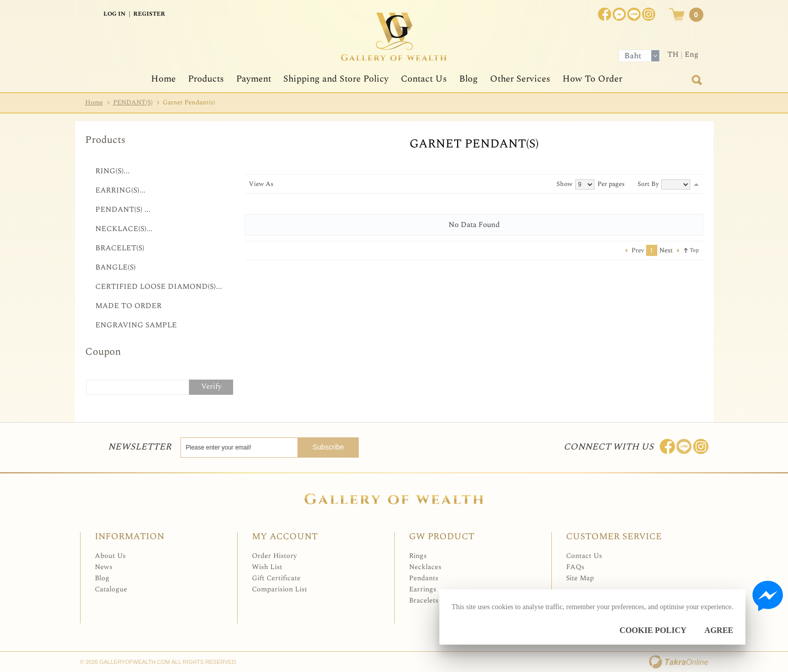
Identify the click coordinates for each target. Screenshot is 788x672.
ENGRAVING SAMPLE (136, 325)
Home (163, 79)
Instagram (649, 14)
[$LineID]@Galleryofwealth (634, 14)
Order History (274, 556)
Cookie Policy (653, 630)
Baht (633, 56)
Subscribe (337, 447)
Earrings (423, 589)
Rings (418, 556)
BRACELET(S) (120, 248)
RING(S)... (112, 171)
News (104, 567)
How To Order (592, 79)
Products (206, 79)
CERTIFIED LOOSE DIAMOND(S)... (159, 287)
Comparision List (279, 589)
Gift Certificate (276, 578)
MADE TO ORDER (128, 306)
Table (302, 184)
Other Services (520, 79)
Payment (254, 79)
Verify (211, 386)
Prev (638, 250)
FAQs (575, 567)
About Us (110, 556)
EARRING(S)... (120, 190)
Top (694, 250)
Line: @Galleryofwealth (684, 446)
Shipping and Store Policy (336, 79)
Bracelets (424, 600)
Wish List (267, 567)
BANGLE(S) (116, 267)
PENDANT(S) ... (123, 210)
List (291, 184)
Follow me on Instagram (701, 446)
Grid (280, 184)
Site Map (580, 578)
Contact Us (424, 79)
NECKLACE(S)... (124, 229)
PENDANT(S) (133, 102)
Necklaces (425, 567)
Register (149, 14)
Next (666, 250)
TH (673, 54)
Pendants (424, 578)
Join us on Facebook (619, 14)
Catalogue (111, 589)
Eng (691, 54)
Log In (115, 14)
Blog (468, 79)
